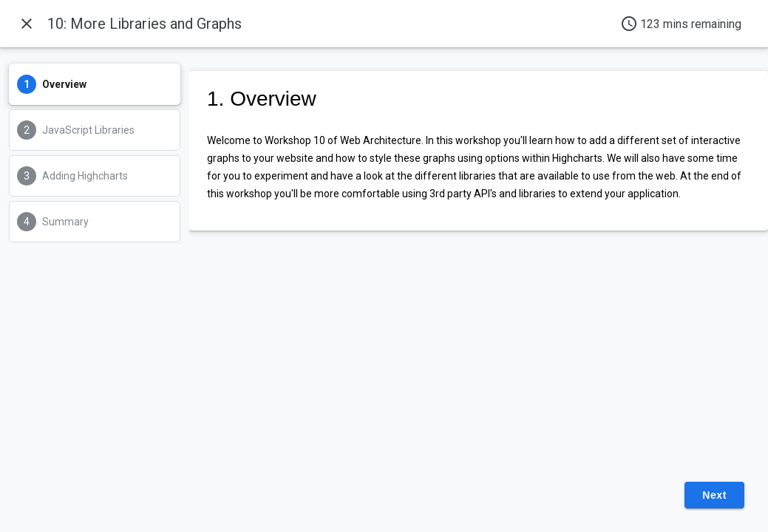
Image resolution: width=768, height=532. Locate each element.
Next (714, 495)
